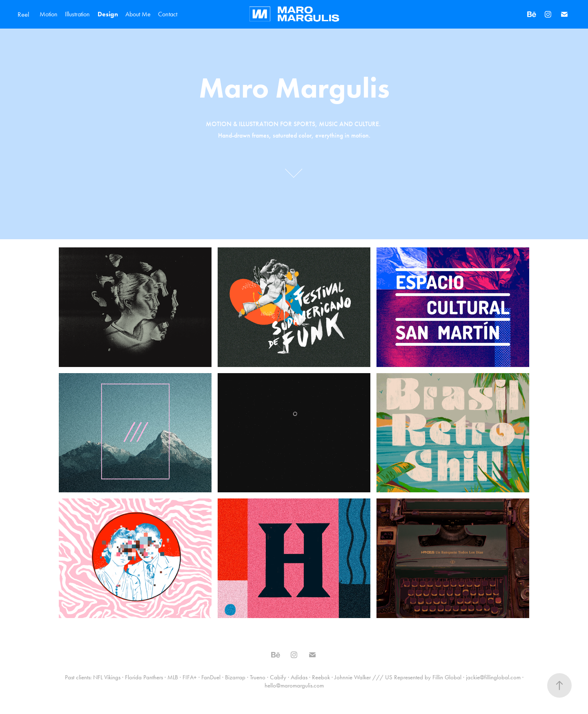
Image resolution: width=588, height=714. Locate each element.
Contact (168, 14)
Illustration (77, 14)
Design (108, 14)
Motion (49, 14)
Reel (23, 14)
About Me (138, 14)
